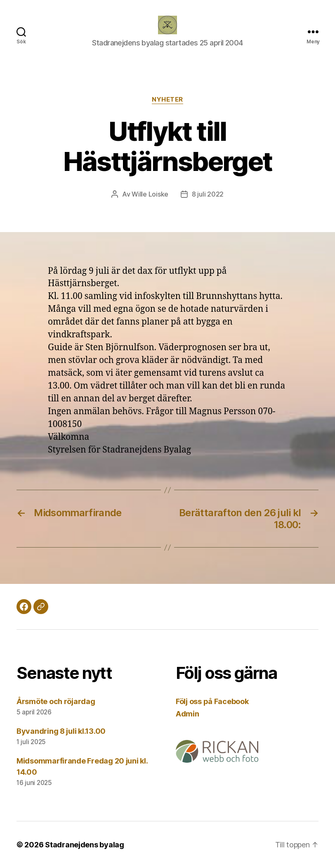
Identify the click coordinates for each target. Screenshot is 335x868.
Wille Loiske (150, 194)
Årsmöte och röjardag (56, 701)
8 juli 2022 (208, 194)
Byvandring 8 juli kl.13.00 (61, 731)
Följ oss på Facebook (212, 701)
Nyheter (167, 100)
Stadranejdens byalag (85, 845)
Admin (188, 714)
